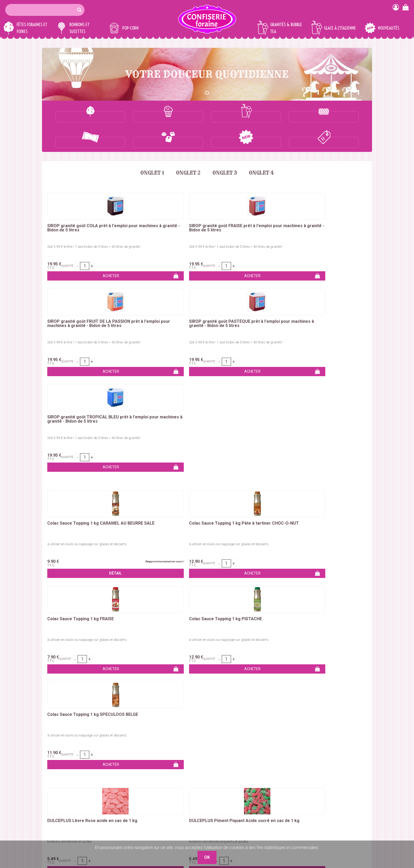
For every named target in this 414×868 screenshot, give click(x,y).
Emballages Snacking (62, 799)
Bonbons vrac (167, 761)
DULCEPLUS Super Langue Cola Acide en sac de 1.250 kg (272, 415)
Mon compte (278, 773)
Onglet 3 (226, 147)
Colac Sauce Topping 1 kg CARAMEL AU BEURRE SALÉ (75, 309)
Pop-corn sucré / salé (118, 761)
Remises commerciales (288, 780)
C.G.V (271, 786)
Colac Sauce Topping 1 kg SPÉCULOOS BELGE (333, 309)
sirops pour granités (207, 588)
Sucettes (162, 786)
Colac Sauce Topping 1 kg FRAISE (203, 309)
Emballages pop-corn (118, 773)
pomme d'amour (314, 569)
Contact (273, 761)
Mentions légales (281, 792)
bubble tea (269, 582)
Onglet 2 (187, 147)
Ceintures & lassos (171, 799)
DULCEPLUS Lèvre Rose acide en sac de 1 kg (71, 415)
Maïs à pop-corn (113, 767)
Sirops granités (112, 786)
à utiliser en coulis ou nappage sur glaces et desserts (73, 329)
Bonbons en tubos (171, 773)
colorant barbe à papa (232, 569)
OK (365, 711)
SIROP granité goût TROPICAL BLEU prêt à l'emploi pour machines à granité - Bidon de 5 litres (332, 207)
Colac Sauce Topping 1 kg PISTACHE (268, 309)
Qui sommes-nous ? (284, 767)
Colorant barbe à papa (63, 767)
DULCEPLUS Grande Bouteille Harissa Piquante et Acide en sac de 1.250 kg (336, 417)
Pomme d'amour (58, 780)
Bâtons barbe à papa (62, 773)
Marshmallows (167, 780)
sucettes (113, 582)
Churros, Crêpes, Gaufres (65, 786)
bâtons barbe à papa (276, 569)
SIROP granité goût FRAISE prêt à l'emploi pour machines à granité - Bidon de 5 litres (142, 204)
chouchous (109, 575)
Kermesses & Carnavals (64, 792)
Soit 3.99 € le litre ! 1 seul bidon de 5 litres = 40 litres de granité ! (74, 223)
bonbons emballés (251, 575)
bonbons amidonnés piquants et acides (142, 433)
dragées (195, 582)
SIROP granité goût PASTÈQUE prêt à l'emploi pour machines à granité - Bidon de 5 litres (268, 207)
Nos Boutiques (279, 799)
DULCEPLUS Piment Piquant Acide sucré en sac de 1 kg (140, 415)
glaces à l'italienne (298, 582)
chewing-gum (90, 582)
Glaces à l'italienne (115, 799)
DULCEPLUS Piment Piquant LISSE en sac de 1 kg (205, 415)
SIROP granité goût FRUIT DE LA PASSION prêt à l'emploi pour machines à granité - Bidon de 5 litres (206, 207)
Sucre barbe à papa (60, 761)
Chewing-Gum (166, 792)
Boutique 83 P (341, 780)
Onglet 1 (149, 147)
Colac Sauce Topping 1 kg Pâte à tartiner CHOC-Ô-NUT (141, 309)
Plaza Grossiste (357, 799)
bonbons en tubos (288, 575)
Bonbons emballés (171, 767)
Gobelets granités (114, 792)
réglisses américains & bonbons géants (159, 575)
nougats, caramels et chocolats (154, 582)
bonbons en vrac (214, 575)
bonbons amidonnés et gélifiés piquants (207, 433)
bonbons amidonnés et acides (70, 433)
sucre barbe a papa (190, 569)
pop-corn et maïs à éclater (231, 582)
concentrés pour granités (342, 582)
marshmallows (60, 582)
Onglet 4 (265, 147)
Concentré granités (116, 780)
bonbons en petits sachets (333, 575)
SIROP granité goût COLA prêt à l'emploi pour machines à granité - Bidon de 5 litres (77, 204)
